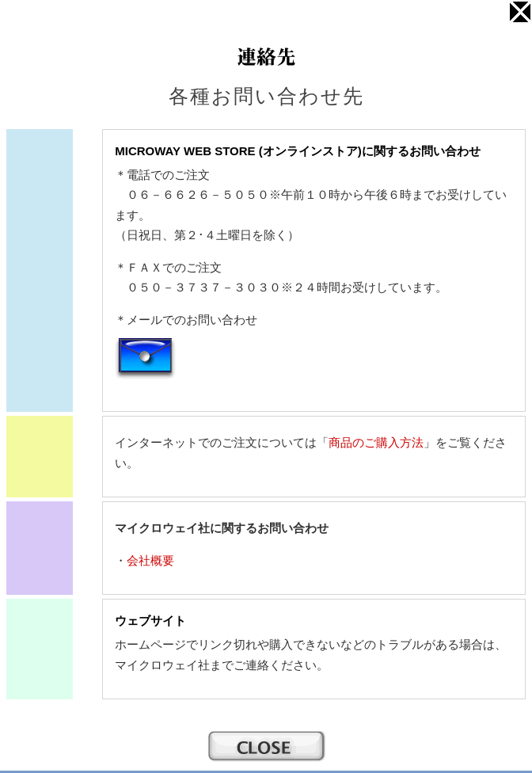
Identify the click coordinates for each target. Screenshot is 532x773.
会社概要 (150, 560)
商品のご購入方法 (376, 442)
